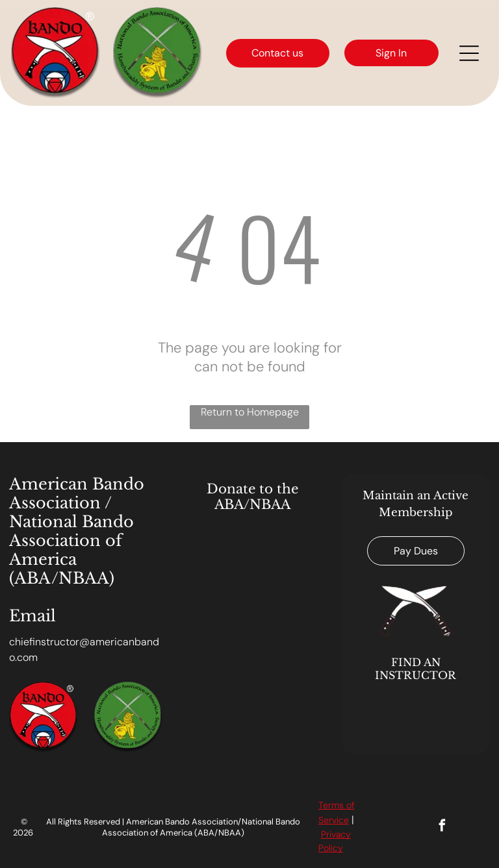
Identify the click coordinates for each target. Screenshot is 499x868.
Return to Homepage (250, 412)
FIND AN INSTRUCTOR (416, 669)
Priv (328, 834)
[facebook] (442, 827)
